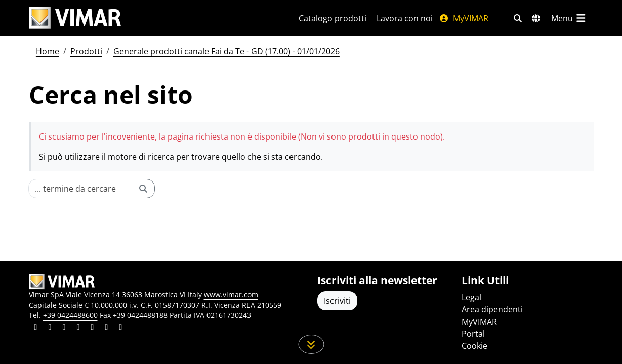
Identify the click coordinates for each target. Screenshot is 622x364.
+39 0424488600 (70, 315)
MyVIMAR (464, 18)
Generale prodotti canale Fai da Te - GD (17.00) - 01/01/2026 (226, 51)
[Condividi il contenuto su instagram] (78, 328)
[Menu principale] (569, 18)
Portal (473, 334)
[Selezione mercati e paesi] (536, 18)
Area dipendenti (492, 309)
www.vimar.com (231, 294)
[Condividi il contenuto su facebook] (50, 328)
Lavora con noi (405, 18)
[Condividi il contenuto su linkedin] (36, 328)
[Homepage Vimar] (75, 18)
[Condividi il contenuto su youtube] (93, 328)
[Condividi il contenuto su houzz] (107, 328)
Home (48, 51)
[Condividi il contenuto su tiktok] (121, 328)
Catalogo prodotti (333, 18)
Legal (471, 297)
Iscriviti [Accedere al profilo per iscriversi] (337, 301)
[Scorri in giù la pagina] (311, 344)
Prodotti (86, 51)
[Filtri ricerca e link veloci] (518, 18)
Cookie (474, 346)
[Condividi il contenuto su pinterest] (64, 328)
